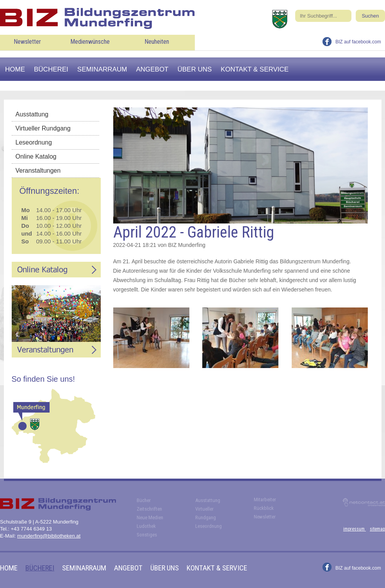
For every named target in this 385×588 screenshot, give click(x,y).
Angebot (152, 69)
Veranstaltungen (38, 171)
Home (15, 69)
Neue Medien (150, 517)
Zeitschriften (149, 509)
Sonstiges (147, 535)
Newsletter (27, 42)
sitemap (377, 529)
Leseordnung (34, 142)
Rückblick (264, 508)
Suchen (370, 16)
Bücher (144, 500)
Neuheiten (157, 42)
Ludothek (146, 526)
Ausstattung (32, 114)
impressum (355, 529)
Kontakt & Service (255, 69)
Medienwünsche (90, 42)
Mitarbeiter (265, 500)
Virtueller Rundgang (43, 128)
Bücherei (51, 69)
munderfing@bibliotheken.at (49, 536)
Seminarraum (102, 69)
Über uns (195, 69)
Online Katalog (36, 156)
